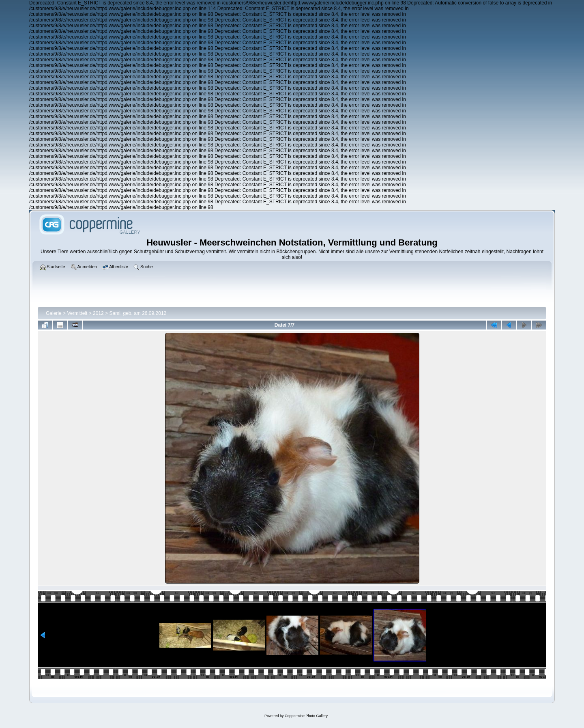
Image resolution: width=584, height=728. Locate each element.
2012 (98, 313)
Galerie (54, 313)
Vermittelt (77, 313)
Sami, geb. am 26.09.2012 (138, 313)
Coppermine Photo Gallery (306, 716)
